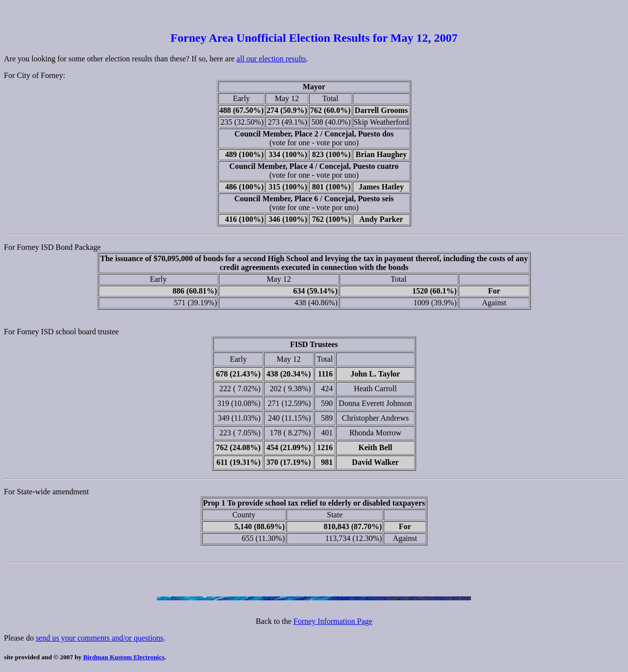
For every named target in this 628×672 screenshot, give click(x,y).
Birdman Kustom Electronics (124, 657)
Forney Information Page (333, 621)
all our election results (271, 59)
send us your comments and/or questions (100, 638)
